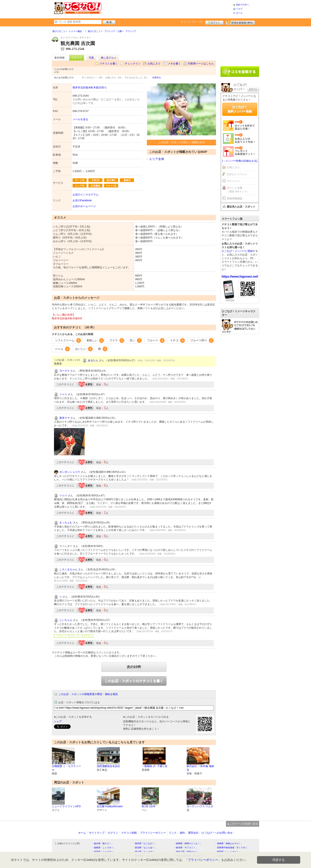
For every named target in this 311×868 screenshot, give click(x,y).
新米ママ (65, 418)
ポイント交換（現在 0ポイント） (238, 190)
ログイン (214, 22)
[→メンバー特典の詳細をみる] (240, 161)
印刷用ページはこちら (201, 64)
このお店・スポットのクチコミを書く (134, 681)
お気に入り (154, 64)
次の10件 (134, 667)
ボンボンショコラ (70, 472)
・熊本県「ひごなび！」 (145, 843)
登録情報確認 (235, 198)
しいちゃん (66, 620)
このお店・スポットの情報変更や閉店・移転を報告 (88, 694)
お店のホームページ (84, 206)
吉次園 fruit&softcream (110, 806)
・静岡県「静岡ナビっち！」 (188, 843)
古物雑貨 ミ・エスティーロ (66, 768)
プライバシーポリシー (153, 833)
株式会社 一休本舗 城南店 (200, 768)
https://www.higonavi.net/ (240, 277)
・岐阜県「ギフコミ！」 (186, 848)
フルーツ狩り (202, 340)
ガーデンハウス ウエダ (200, 806)
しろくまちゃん (68, 569)
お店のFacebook (82, 200)
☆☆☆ (63, 394)
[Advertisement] (167, 9)
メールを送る (80, 119)
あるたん (93, 360)
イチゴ (177, 340)
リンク (173, 833)
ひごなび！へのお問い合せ (217, 833)
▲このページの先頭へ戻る (243, 824)
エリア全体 (157, 159)
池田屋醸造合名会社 (108, 766)
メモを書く (174, 64)
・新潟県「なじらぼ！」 (145, 848)
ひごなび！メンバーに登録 (237, 251)
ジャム (62, 349)
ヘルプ (239, 9)
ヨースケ (65, 371)
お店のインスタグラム (86, 195)
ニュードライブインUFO (66, 806)
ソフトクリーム (68, 340)
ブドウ (117, 340)
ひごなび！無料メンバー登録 (240, 109)
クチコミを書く (109, 64)
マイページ (233, 181)
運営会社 (193, 833)
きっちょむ (66, 523)
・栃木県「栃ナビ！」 (103, 843)
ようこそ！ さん (192, 22)
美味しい (95, 340)
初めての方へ (243, 5)
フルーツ (156, 340)
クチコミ (77, 58)
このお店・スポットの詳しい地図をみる (181, 142)
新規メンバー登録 (240, 22)
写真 (91, 58)
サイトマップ (97, 833)
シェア (58, 721)
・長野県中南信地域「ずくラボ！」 (232, 848)
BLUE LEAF (149, 806)
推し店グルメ (109, 58)
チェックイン (133, 64)
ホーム (239, 13)
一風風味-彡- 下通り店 (155, 766)
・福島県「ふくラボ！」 (104, 848)
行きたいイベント (237, 174)
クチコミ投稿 (129, 833)
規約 (182, 833)
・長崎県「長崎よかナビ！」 (229, 843)
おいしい (84, 349)
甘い (136, 340)
